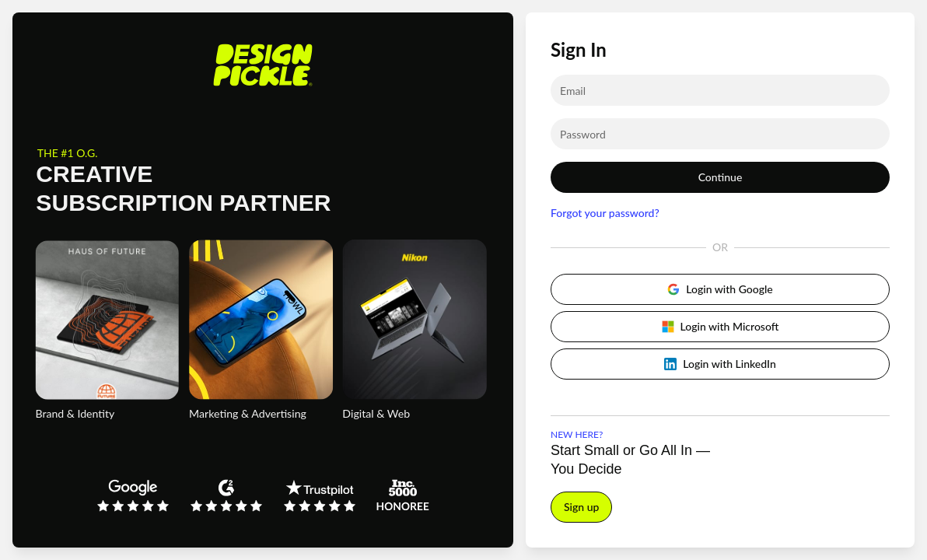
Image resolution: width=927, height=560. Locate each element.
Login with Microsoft (721, 326)
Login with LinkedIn (720, 364)
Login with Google (720, 289)
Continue (721, 177)
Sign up (581, 507)
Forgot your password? (605, 213)
